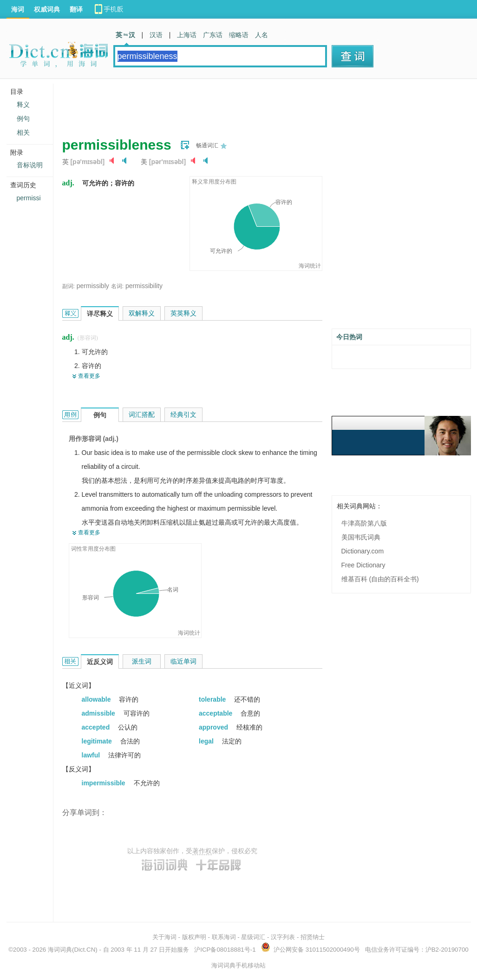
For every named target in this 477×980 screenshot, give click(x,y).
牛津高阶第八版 (364, 523)
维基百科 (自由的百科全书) (380, 579)
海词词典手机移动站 (238, 965)
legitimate (98, 741)
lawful (92, 755)
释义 (23, 105)
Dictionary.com (363, 551)
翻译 (76, 9)
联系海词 (224, 937)
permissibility (144, 286)
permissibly (93, 286)
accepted (97, 727)
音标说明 (30, 165)
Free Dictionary (363, 565)
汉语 (156, 35)
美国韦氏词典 (361, 537)
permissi (29, 198)
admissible (99, 713)
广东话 (213, 35)
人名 (261, 35)
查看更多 (89, 376)
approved (214, 727)
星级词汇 (253, 937)
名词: (117, 286)
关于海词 (164, 937)
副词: (69, 286)
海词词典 (60, 950)
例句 (23, 118)
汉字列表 (283, 937)
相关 (23, 132)
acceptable (216, 713)
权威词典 (47, 9)
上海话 (187, 35)
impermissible (105, 783)
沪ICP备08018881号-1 (225, 950)
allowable (97, 699)
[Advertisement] (231, 105)
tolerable (213, 699)
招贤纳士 (313, 937)
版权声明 (194, 937)
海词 (18, 9)
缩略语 (239, 35)
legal (207, 741)
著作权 (202, 851)
